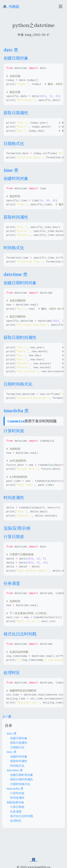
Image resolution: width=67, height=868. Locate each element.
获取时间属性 (19, 761)
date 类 (12, 733)
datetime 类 (15, 770)
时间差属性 (17, 798)
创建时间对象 (19, 756)
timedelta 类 (15, 788)
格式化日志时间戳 (22, 816)
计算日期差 (17, 807)
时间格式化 (17, 766)
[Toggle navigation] (61, 6)
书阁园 (11, 6)
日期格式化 (17, 747)
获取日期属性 (19, 743)
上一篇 (7, 716)
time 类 (12, 752)
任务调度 (16, 812)
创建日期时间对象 (22, 775)
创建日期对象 (19, 738)
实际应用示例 (15, 802)
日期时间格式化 (20, 784)
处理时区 (16, 821)
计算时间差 (17, 793)
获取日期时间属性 (22, 779)
